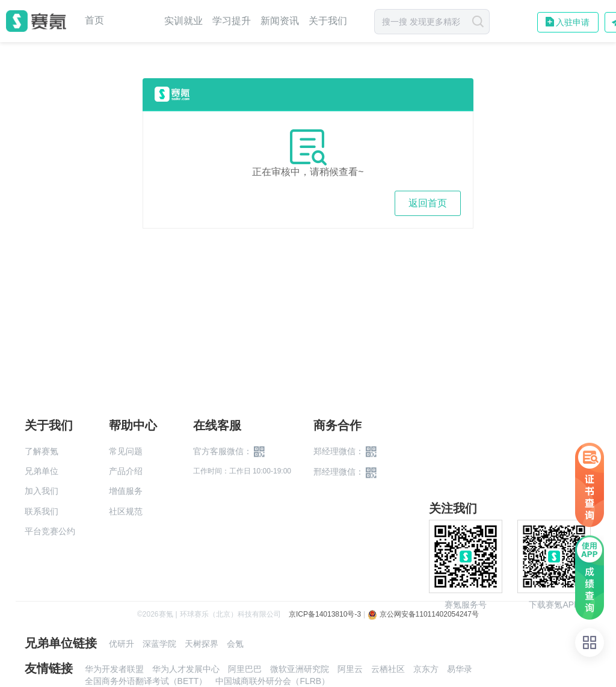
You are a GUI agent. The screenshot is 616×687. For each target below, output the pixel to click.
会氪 (235, 644)
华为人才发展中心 (186, 669)
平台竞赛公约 (50, 531)
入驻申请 (573, 22)
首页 (94, 20)
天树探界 (202, 644)
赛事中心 (134, 21)
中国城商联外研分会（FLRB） (273, 681)
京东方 (426, 669)
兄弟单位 (42, 471)
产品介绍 (126, 471)
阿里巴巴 (245, 669)
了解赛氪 (42, 451)
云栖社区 (388, 669)
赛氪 (36, 21)
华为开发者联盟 (114, 669)
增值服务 (126, 491)
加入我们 (42, 491)
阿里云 (350, 669)
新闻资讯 (280, 21)
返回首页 (428, 203)
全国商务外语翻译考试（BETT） (146, 681)
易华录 (460, 669)
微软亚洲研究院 (300, 669)
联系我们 (42, 511)
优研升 (122, 644)
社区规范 (126, 511)
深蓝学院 (159, 644)
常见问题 (126, 451)
